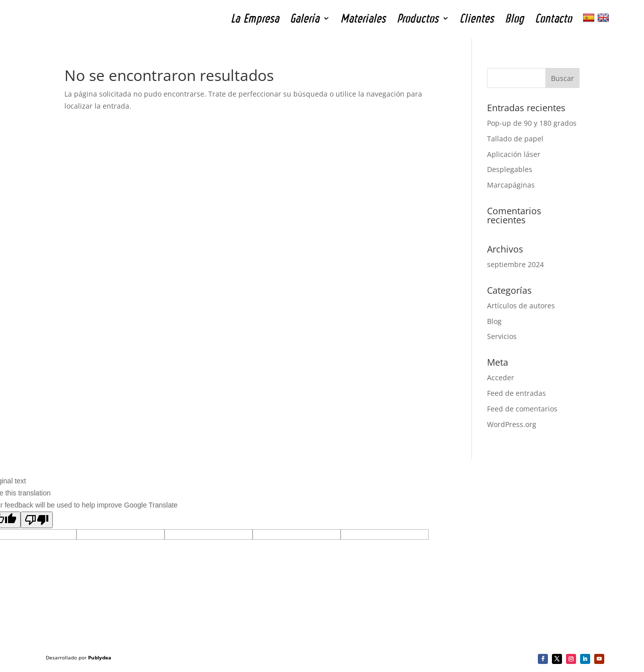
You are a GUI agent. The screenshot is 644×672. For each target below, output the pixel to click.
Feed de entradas (516, 393)
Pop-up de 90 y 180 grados (532, 123)
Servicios (502, 336)
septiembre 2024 (515, 264)
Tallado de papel (515, 139)
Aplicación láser (514, 154)
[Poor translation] (37, 520)
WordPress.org (512, 424)
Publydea (100, 657)
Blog (494, 321)
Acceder (501, 377)
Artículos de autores (521, 306)
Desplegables (510, 169)
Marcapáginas (511, 185)
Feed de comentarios (522, 409)
